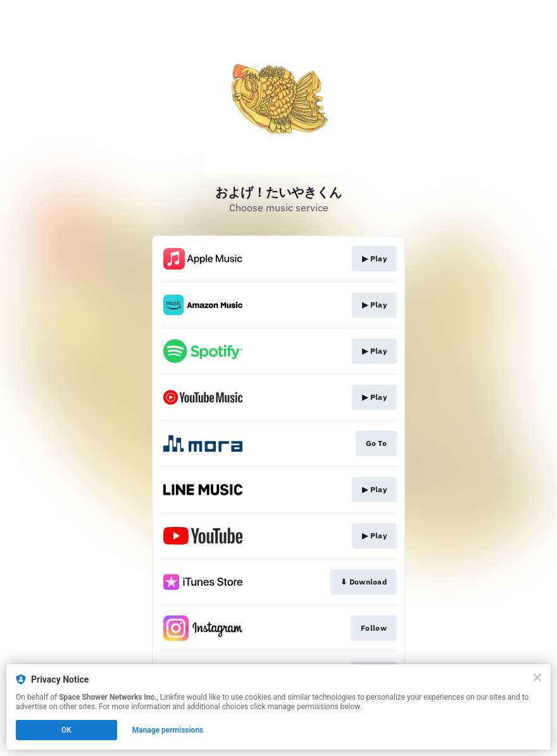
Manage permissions (168, 730)
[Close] (537, 678)
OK (66, 730)
